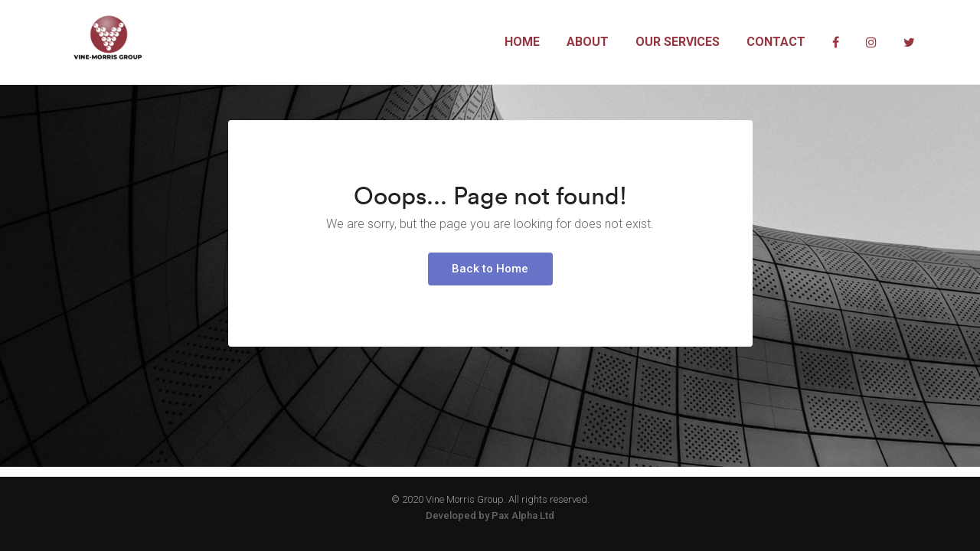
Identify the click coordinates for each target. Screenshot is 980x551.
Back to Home (490, 311)
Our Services (678, 42)
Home (522, 42)
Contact (776, 42)
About (588, 42)
